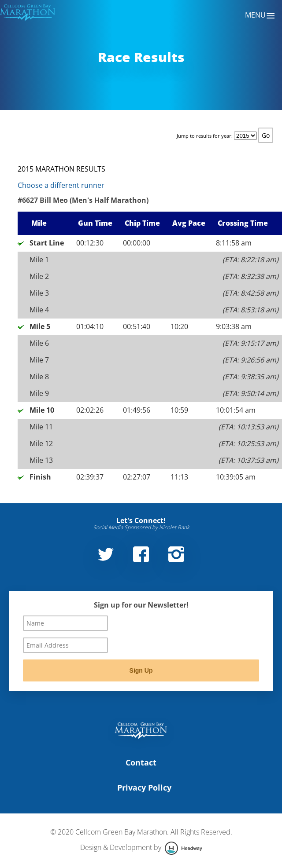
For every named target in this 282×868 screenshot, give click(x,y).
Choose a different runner (61, 185)
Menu (260, 16)
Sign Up (141, 670)
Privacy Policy (144, 787)
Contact (141, 762)
